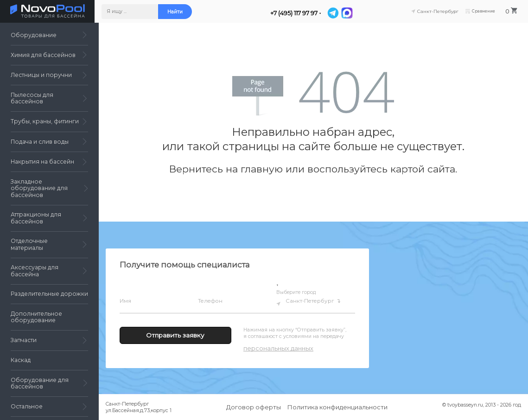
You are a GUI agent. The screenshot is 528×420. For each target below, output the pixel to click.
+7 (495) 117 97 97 (298, 13)
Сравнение (483, 12)
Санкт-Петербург (311, 301)
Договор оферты (254, 407)
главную (262, 169)
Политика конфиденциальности (337, 407)
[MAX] (350, 13)
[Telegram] (337, 13)
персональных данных (278, 348)
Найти (179, 12)
